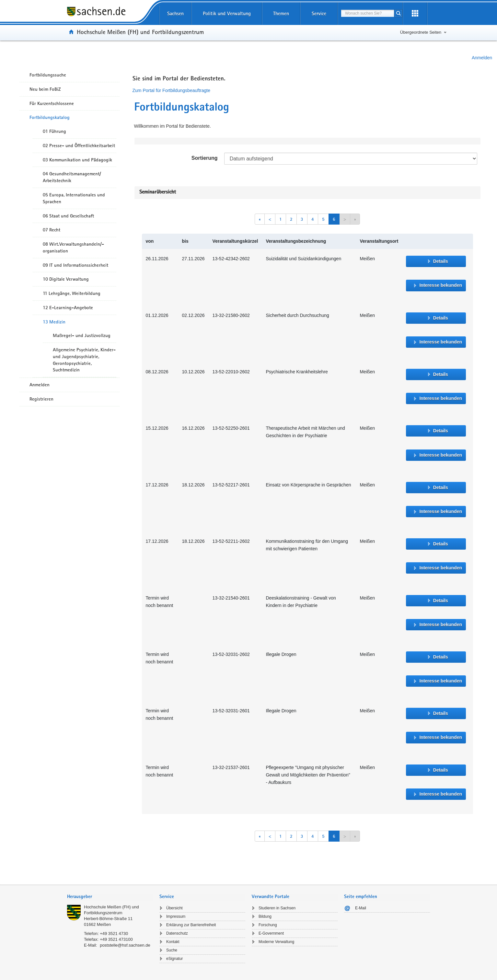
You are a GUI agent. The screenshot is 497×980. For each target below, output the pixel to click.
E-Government (271, 933)
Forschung (268, 925)
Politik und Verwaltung (227, 13)
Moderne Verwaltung (276, 942)
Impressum (176, 916)
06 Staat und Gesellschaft (68, 216)
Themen (281, 13)
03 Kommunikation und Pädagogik (77, 160)
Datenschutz (177, 933)
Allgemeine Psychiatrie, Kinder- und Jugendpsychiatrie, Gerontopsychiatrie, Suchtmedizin (84, 360)
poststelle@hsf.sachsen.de (125, 945)
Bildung (265, 916)
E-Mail (361, 908)
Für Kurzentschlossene (52, 103)
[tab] (110, 897)
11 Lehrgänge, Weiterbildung (72, 293)
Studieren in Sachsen (277, 908)
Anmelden (482, 58)
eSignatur (174, 959)
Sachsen (175, 13)
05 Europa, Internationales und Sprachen (74, 198)
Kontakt (173, 942)
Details (441, 261)
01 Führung (54, 131)
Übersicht (174, 908)
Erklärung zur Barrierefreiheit (191, 925)
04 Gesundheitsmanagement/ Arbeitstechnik (72, 177)
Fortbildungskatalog (50, 117)
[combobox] (368, 13)
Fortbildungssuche (48, 75)
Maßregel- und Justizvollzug (82, 335)
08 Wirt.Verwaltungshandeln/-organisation (73, 247)
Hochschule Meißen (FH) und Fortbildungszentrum (140, 32)
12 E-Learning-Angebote (68, 308)
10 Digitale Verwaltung (66, 279)
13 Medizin (54, 322)
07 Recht (52, 230)
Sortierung (205, 158)
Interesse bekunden (441, 285)
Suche (172, 950)
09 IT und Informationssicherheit (75, 265)
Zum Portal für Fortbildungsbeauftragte (171, 90)
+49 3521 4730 (114, 933)
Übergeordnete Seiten (421, 32)
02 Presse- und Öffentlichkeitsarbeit (79, 146)
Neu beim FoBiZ (45, 89)
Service (319, 13)
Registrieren (41, 399)
